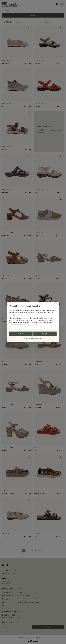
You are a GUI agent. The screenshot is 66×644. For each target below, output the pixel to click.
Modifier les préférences (33, 339)
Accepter (45, 334)
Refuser (21, 334)
